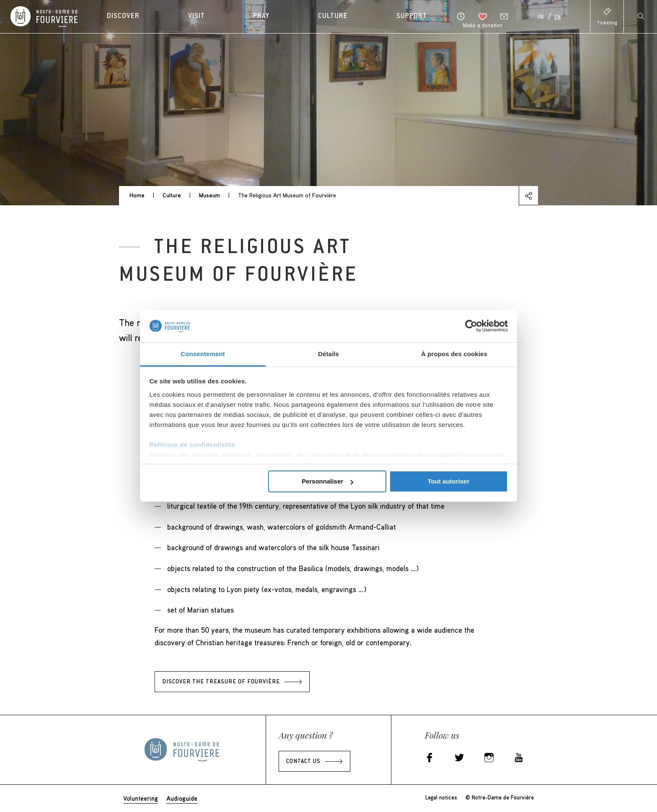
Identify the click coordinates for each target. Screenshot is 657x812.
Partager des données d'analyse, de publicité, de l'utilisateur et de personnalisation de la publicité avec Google (327, 455)
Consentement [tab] (203, 354)
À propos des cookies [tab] (454, 354)
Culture (172, 195)
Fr (541, 18)
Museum (210, 195)
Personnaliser (327, 481)
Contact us (303, 762)
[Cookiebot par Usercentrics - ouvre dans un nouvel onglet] (471, 326)
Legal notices (441, 797)
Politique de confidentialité (193, 445)
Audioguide (182, 798)
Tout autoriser (449, 481)
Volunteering (141, 798)
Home (137, 195)
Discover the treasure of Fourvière (221, 682)
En (557, 18)
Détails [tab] (328, 354)
